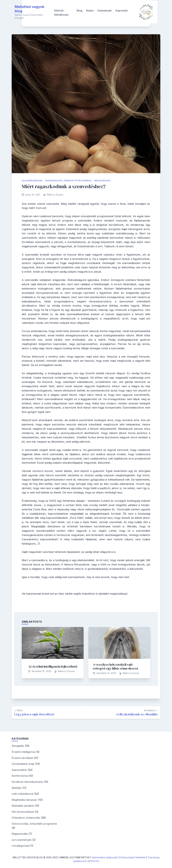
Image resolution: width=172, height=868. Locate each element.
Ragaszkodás (102, 181)
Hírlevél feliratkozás (61, 13)
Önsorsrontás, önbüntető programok (68, 181)
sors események (22, 840)
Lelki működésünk (32, 181)
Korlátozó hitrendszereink (27, 782)
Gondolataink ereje (23, 764)
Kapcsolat (122, 11)
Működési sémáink (23, 806)
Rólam (90, 11)
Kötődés (17, 788)
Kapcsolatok (19, 770)
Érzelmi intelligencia (23, 752)
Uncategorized (21, 846)
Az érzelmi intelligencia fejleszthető (53, 666)
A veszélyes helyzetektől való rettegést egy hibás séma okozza (115, 666)
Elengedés (18, 746)
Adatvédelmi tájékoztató (105, 857)
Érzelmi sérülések (22, 758)
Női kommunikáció (23, 812)
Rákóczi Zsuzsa (55, 195)
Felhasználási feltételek (133, 857)
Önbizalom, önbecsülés (26, 818)
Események (105, 11)
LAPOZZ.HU (93, 861)
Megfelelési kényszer (24, 800)
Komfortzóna (20, 776)
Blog (80, 11)
